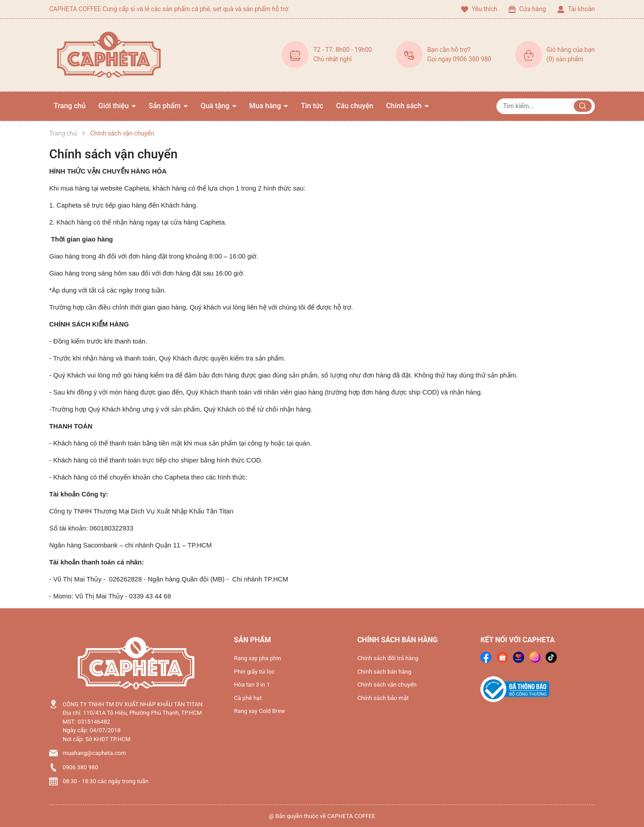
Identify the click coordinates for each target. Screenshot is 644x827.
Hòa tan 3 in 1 (252, 685)
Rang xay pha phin (257, 658)
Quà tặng (216, 106)
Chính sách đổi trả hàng (388, 658)
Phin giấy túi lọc (254, 672)
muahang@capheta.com (94, 753)
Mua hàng (266, 106)
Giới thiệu (114, 106)
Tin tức (312, 106)
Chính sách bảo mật (383, 698)
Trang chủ (70, 106)
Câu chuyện (354, 106)
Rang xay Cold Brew (259, 711)
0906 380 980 (80, 767)
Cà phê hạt (248, 698)
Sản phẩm (165, 106)
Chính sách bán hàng (384, 672)
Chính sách (405, 106)
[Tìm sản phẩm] (546, 106)
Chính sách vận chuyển (113, 154)
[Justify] (583, 106)
